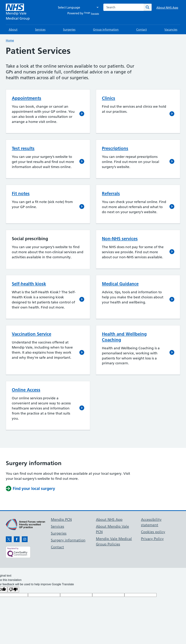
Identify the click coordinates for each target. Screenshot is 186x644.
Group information (106, 30)
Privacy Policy (152, 539)
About (13, 30)
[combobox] (124, 7)
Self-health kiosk (29, 284)
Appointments (27, 98)
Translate (92, 14)
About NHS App (167, 8)
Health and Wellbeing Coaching (124, 337)
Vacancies (171, 30)
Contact (141, 30)
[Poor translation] (13, 590)
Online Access (26, 390)
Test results (23, 148)
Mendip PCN (61, 519)
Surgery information (68, 540)
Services (40, 30)
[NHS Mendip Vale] (18, 12)
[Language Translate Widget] (77, 7)
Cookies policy (153, 532)
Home (10, 40)
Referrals (111, 193)
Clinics (109, 98)
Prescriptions (115, 148)
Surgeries (69, 30)
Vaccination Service (32, 334)
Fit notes (21, 193)
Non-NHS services (120, 239)
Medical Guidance (120, 284)
